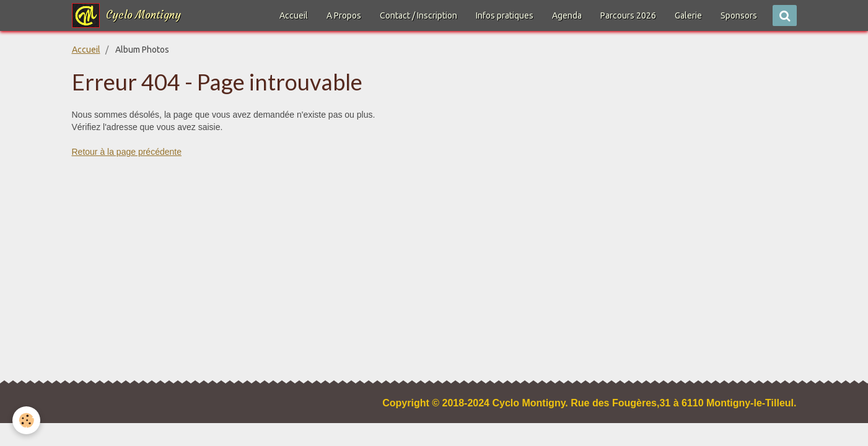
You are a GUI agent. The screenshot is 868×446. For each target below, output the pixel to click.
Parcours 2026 (628, 15)
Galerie (688, 15)
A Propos (344, 15)
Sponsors (739, 15)
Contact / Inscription (419, 15)
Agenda (567, 15)
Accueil (294, 15)
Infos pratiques (505, 15)
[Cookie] (26, 420)
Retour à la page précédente (127, 152)
